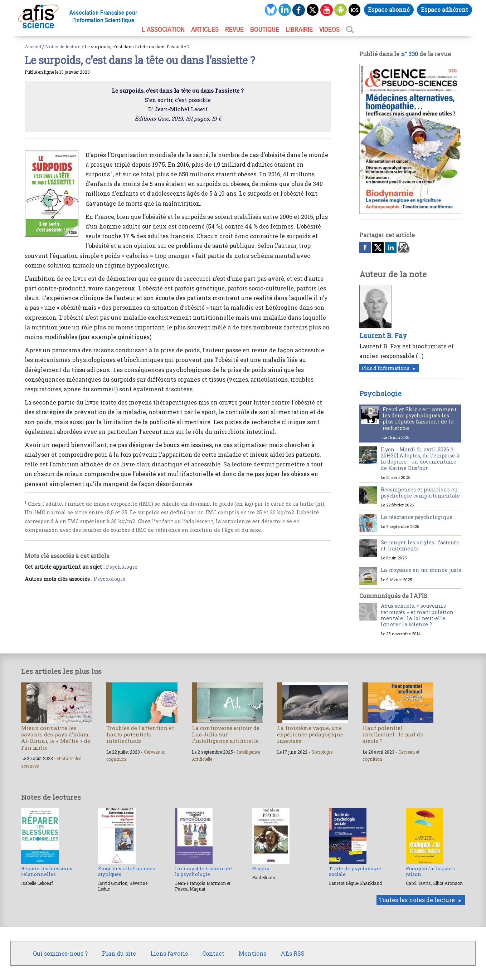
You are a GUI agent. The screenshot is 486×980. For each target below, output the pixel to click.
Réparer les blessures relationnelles (47, 871)
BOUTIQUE (265, 29)
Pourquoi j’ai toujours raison (430, 871)
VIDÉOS (329, 29)
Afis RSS (293, 953)
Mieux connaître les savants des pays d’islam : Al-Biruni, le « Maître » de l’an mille (56, 738)
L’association (163, 29)
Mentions (252, 953)
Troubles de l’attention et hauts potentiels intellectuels (140, 734)
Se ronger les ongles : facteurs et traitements (420, 545)
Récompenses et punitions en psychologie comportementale (420, 493)
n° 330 (409, 54)
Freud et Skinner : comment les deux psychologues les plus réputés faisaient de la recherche (420, 419)
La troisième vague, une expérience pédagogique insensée (310, 734)
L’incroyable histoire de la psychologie (203, 871)
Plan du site (119, 953)
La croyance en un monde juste (421, 570)
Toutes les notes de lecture (417, 900)
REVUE (234, 29)
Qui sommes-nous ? (60, 953)
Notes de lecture (63, 46)
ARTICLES (205, 29)
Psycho (261, 868)
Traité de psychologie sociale (355, 871)
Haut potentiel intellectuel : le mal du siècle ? (393, 734)
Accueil (33, 46)
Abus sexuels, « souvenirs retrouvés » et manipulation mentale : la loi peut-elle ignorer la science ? (417, 615)
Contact (213, 953)
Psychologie (122, 567)
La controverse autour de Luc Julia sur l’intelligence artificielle (226, 734)
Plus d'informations (386, 368)
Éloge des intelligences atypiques (127, 871)
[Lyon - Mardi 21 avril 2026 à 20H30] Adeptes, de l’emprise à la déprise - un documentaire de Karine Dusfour (420, 459)
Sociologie (322, 752)
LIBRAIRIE (299, 29)
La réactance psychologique (417, 517)
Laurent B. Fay (383, 335)
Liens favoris (169, 953)
